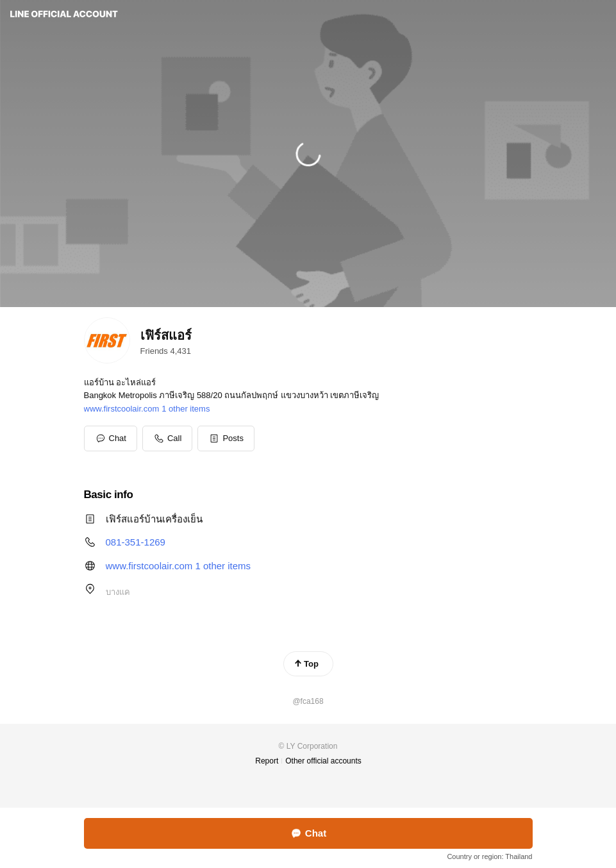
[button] (226, 438)
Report (267, 761)
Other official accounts (323, 761)
